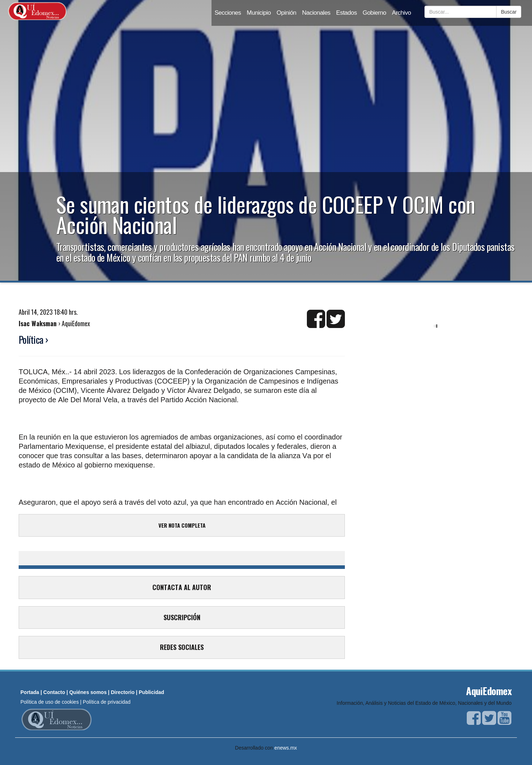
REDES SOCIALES (182, 647)
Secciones (228, 13)
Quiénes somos (88, 692)
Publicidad (151, 692)
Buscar (509, 12)
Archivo (401, 13)
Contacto (54, 692)
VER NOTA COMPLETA (182, 525)
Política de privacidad (107, 702)
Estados (347, 13)
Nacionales (316, 13)
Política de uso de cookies (50, 702)
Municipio (259, 13)
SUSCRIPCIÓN (182, 617)
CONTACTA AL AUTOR (182, 587)
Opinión (287, 13)
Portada (30, 692)
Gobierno (374, 13)
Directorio (123, 692)
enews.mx (286, 748)
